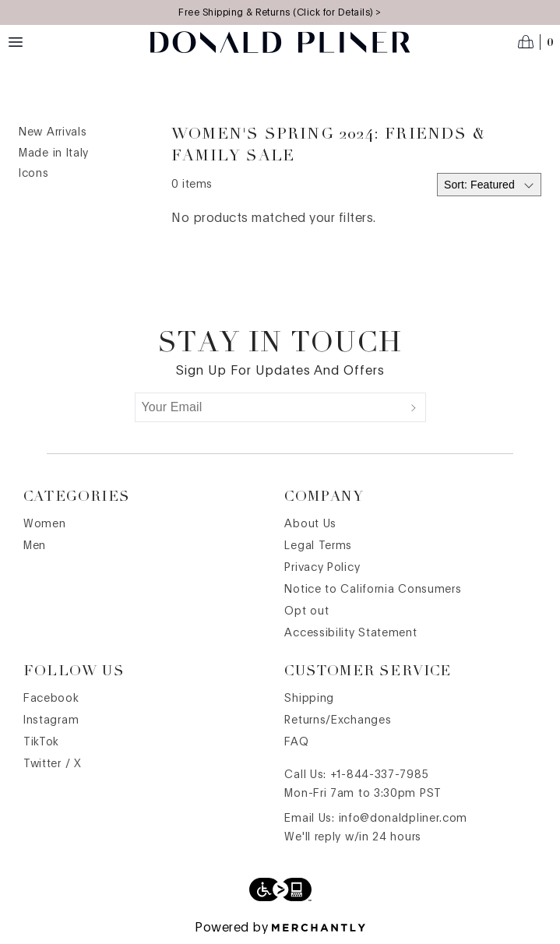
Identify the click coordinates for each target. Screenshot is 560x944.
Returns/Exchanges (338, 720)
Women (45, 524)
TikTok (41, 742)
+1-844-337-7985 (380, 775)
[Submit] (414, 407)
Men (35, 546)
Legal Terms (318, 546)
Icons (34, 174)
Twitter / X (53, 764)
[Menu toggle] (16, 42)
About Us (310, 524)
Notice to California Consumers (373, 590)
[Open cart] (536, 42)
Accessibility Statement (350, 633)
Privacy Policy (322, 568)
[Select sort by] (489, 185)
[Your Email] (269, 407)
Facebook (51, 699)
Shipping (309, 699)
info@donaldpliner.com (403, 819)
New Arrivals (53, 132)
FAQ (296, 742)
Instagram (51, 720)
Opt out (306, 611)
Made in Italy (54, 153)
